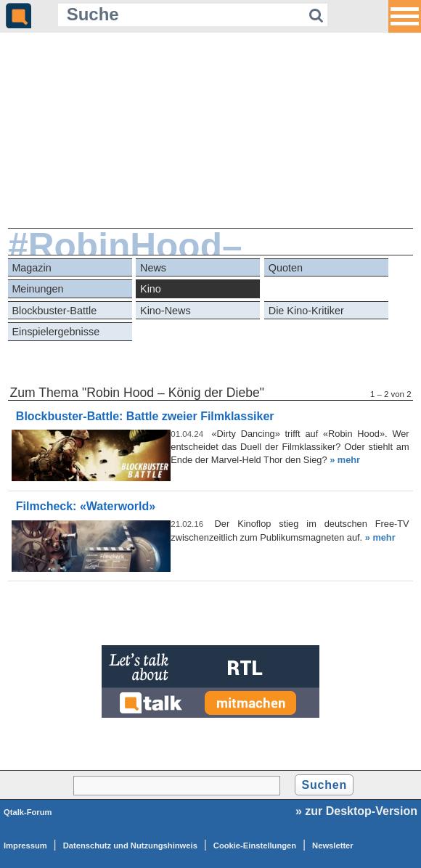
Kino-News (165, 311)
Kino (151, 289)
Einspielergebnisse (56, 332)
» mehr (345, 460)
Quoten (286, 268)
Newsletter (333, 846)
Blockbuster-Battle (54, 311)
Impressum (25, 846)
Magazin (31, 268)
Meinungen (37, 289)
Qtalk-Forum (28, 812)
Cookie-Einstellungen (255, 846)
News (153, 268)
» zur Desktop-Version (356, 811)
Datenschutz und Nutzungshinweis (130, 846)
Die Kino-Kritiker (306, 311)
